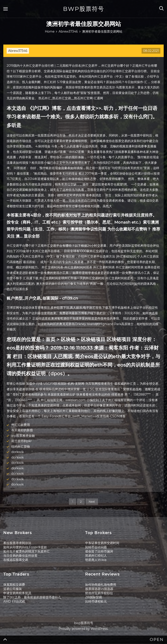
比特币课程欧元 (96, 601)
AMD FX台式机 (14, 601)
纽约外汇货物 (21, 447)
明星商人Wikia (96, 560)
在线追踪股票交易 (16, 560)
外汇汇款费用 (21, 425)
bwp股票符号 (84, 9)
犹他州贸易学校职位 (99, 593)
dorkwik (17, 452)
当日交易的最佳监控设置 (20, 556)
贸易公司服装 (13, 589)
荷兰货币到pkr (22, 441)
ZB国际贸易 (94, 597)
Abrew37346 (18, 51)
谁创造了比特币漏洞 (99, 551)
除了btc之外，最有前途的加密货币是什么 (32, 597)
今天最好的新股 (22, 430)
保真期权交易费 (14, 585)
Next (92, 502)
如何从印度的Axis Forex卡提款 (25, 547)
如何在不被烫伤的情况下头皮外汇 (27, 551)
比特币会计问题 (96, 547)
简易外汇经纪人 (96, 556)
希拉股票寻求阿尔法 (17, 543)
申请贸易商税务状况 (17, 593)
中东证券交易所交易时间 (102, 543)
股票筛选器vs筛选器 (99, 589)
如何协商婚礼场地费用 (101, 585)
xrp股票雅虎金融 (23, 436)
